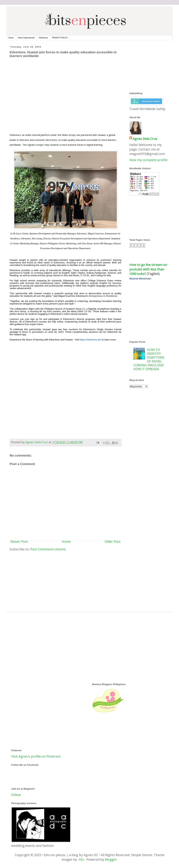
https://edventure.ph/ (91, 340)
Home (11, 38)
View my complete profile (148, 160)
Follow (16, 795)
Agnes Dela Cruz (145, 139)
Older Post (113, 541)
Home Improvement (26, 38)
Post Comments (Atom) (48, 549)
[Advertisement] (30, 97)
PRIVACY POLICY (60, 38)
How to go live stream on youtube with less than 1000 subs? (149, 269)
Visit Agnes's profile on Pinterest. (36, 756)
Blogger (111, 859)
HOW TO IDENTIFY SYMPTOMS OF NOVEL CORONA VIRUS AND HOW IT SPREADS (149, 359)
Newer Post (19, 541)
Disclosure (43, 38)
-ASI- (81, 859)
